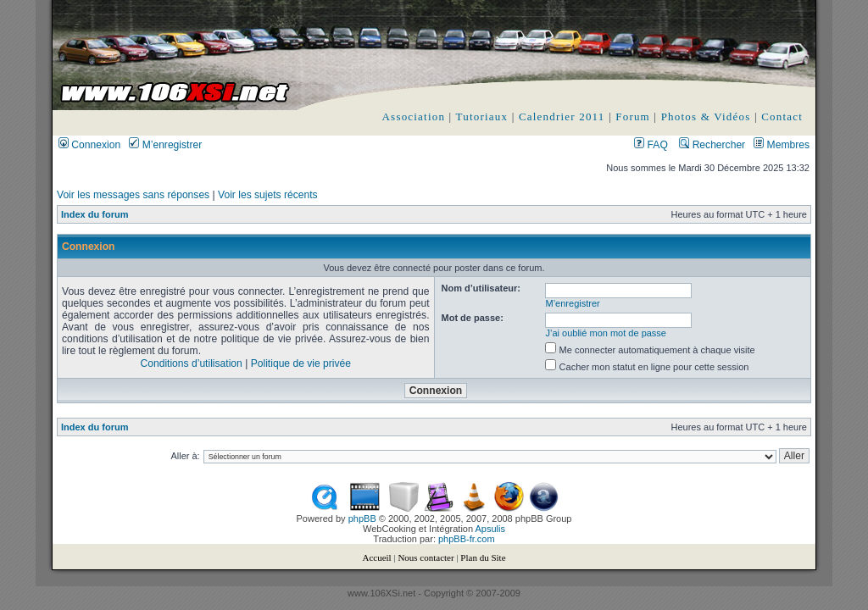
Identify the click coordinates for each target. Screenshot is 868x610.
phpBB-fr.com (467, 539)
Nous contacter (426, 557)
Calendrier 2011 (562, 116)
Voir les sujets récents (268, 195)
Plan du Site (483, 557)
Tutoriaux (482, 116)
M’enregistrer (165, 145)
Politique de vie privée (301, 363)
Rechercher (712, 145)
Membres (782, 145)
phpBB (362, 518)
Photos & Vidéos (706, 116)
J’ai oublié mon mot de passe (606, 333)
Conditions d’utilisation (191, 363)
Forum (633, 116)
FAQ (651, 145)
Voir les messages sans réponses (133, 195)
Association (414, 116)
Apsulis (490, 529)
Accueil (376, 557)
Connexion (89, 145)
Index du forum (95, 214)
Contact (782, 116)
